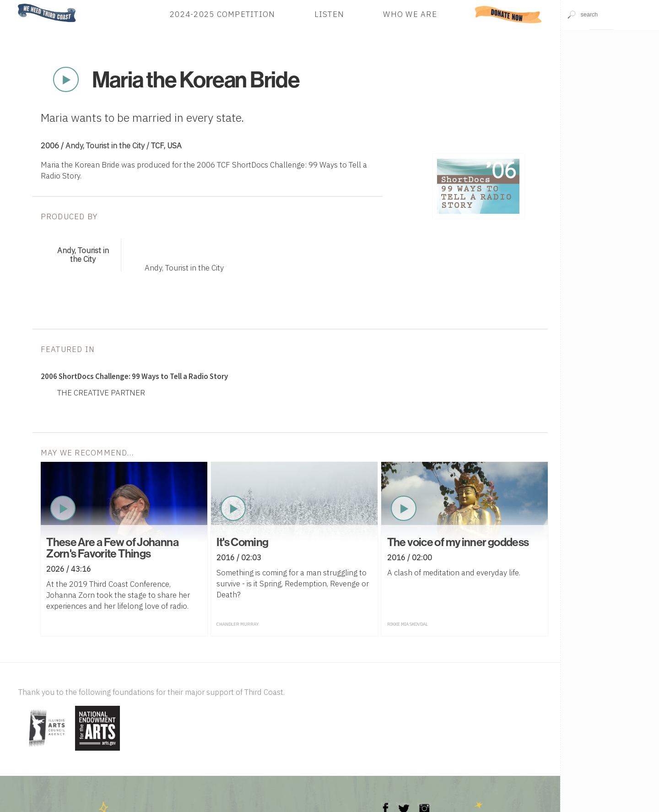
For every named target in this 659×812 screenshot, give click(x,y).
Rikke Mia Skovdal (408, 624)
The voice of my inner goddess (458, 542)
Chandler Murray (238, 624)
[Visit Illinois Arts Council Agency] (46, 751)
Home (15, 4)
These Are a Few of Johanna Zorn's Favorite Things (112, 548)
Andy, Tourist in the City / (108, 146)
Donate (508, 14)
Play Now (66, 80)
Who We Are (410, 14)
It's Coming (242, 542)
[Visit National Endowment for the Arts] (97, 751)
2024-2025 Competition (222, 14)
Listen (329, 14)
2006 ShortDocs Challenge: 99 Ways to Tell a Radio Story (134, 376)
